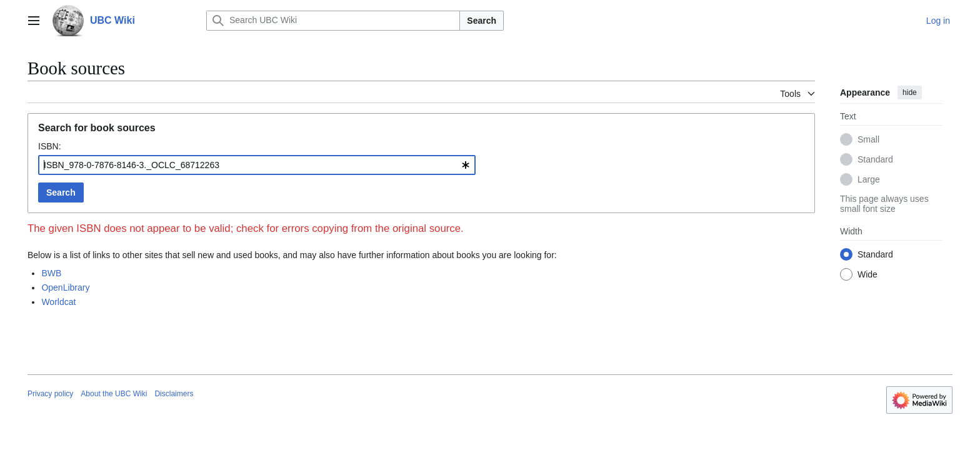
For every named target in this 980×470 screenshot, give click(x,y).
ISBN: (50, 146)
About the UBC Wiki (114, 394)
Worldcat (58, 302)
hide (910, 92)
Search (482, 21)
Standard (875, 159)
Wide (867, 274)
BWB (51, 273)
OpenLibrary (65, 287)
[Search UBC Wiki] (333, 21)
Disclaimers (174, 394)
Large (869, 179)
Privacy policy (50, 394)
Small (868, 139)
